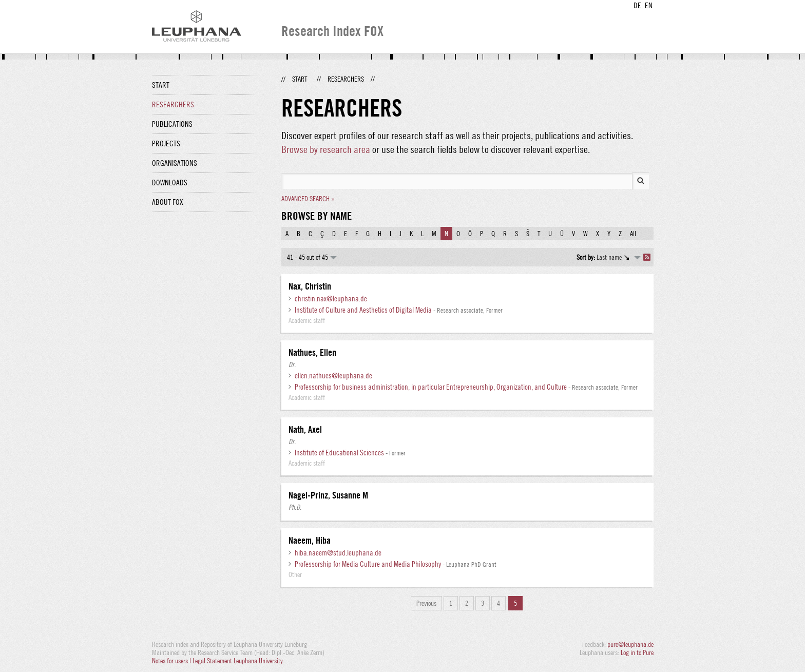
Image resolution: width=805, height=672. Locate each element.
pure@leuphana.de (630, 644)
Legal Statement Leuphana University (238, 661)
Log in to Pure (637, 652)
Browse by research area (326, 149)
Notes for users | (172, 661)
